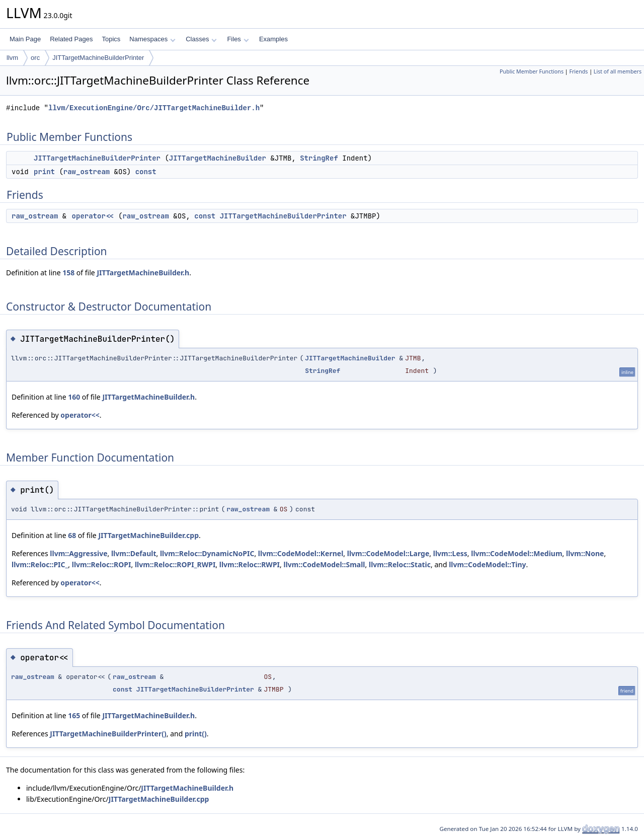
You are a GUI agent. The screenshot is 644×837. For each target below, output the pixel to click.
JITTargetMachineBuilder (218, 158)
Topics (111, 39)
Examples (273, 39)
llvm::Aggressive (78, 553)
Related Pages (71, 39)
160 (74, 397)
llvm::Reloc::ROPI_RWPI (175, 564)
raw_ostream (87, 172)
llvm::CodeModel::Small (324, 564)
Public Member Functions (532, 71)
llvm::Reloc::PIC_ (40, 564)
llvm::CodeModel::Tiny (487, 564)
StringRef (319, 158)
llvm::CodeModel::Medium (516, 553)
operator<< (93, 216)
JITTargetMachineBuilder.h (143, 273)
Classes (201, 39)
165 (74, 715)
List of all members (618, 71)
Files (238, 39)
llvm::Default (134, 553)
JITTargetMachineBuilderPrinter (98, 58)
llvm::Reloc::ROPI (102, 564)
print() (196, 734)
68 (72, 535)
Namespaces (152, 39)
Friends (578, 71)
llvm (12, 58)
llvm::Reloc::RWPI (250, 564)
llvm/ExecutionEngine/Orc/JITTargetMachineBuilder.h (154, 108)
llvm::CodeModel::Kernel (301, 553)
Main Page (25, 39)
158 (68, 273)
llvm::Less (450, 553)
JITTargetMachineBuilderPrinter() (108, 734)
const (146, 172)
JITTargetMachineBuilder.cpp (148, 535)
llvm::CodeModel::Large (388, 553)
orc (35, 58)
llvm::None (585, 553)
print (44, 172)
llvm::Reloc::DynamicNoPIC (207, 553)
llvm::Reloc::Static (400, 564)
